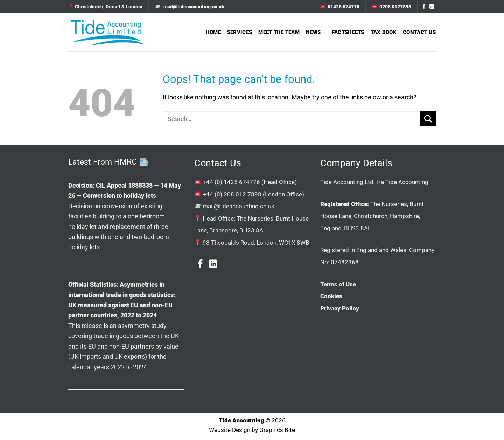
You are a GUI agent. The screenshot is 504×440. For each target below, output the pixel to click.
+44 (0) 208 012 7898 (232, 194)
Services (240, 32)
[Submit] (428, 119)
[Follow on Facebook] (424, 7)
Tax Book (384, 32)
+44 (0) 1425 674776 (231, 182)
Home (213, 32)
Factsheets (348, 32)
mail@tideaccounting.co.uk (239, 206)
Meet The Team (279, 32)
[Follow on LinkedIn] (432, 7)
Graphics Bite (277, 430)
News (316, 32)
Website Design (230, 430)
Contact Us (419, 32)
